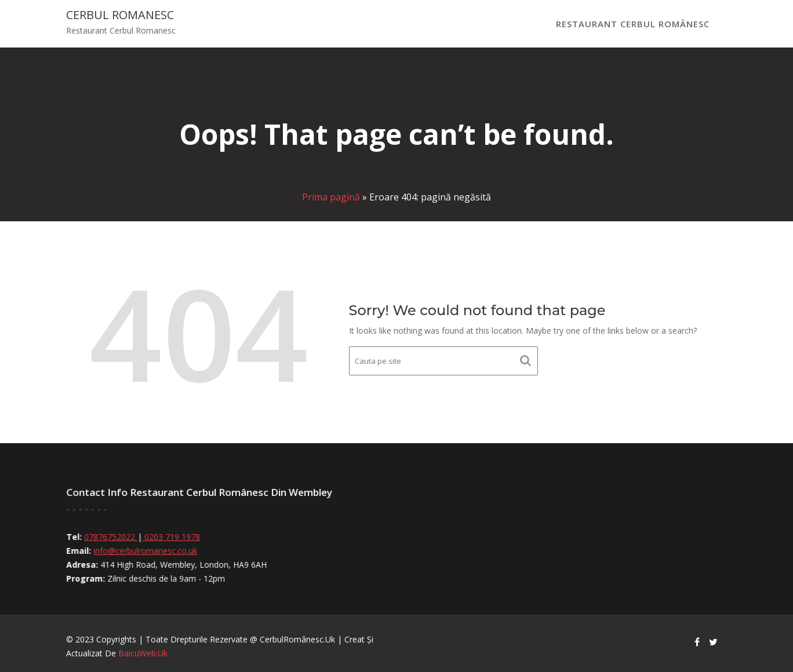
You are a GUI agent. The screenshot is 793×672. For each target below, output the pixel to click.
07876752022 (114, 537)
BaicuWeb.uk (143, 653)
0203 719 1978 (174, 537)
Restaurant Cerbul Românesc (633, 24)
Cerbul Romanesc (120, 15)
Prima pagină (331, 197)
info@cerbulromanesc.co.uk (149, 551)
